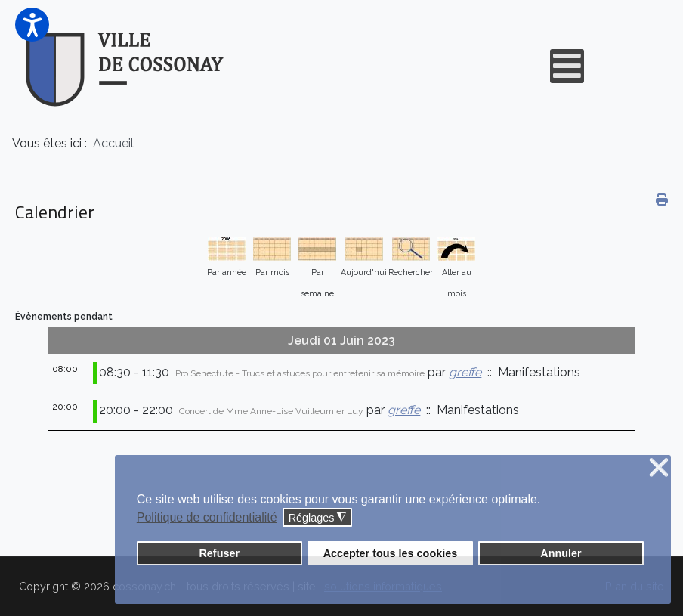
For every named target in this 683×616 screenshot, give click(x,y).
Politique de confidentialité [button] (207, 517)
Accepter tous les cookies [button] (391, 553)
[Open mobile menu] (567, 66)
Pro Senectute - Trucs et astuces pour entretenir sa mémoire (300, 373)
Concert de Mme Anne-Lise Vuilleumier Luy (271, 411)
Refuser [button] (219, 553)
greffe (465, 372)
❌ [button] (659, 468)
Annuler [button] (561, 553)
